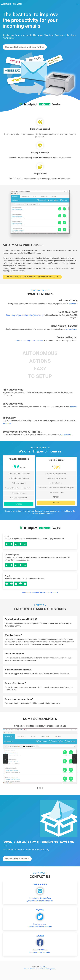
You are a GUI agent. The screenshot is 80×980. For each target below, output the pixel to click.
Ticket (31, 674)
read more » (73, 304)
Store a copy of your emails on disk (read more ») (25, 315)
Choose (19, 504)
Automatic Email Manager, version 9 (29, 253)
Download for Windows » (17, 859)
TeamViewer (65, 674)
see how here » (71, 329)
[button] (77, 4)
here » (14, 690)
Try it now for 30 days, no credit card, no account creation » (32, 277)
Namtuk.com (44, 967)
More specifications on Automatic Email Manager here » (40, 969)
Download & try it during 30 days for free (25, 47)
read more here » (66, 435)
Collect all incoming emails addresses (29, 341)
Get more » (7, 423)
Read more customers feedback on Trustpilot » (40, 592)
